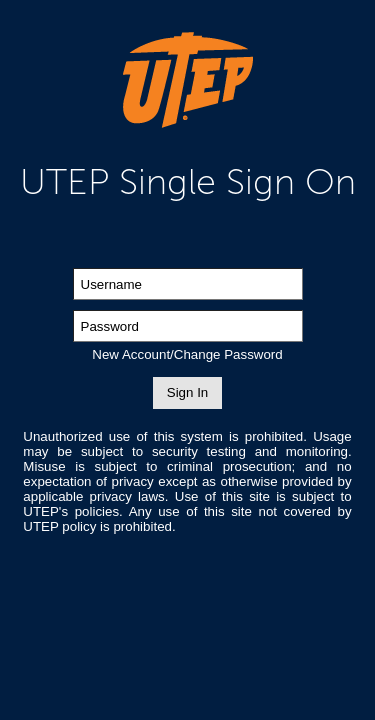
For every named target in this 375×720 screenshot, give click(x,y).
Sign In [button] (188, 392)
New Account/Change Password (187, 354)
